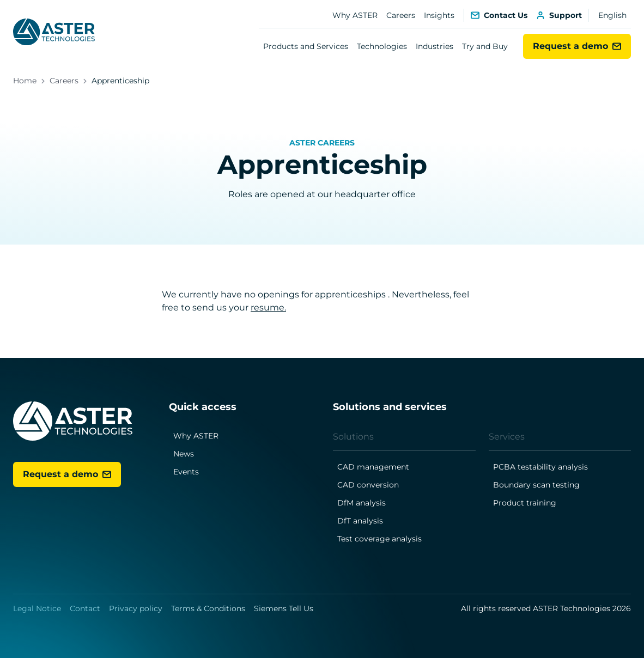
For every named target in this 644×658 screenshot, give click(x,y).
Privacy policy (136, 608)
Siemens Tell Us (284, 608)
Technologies (382, 46)
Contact (85, 608)
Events (186, 472)
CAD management (373, 467)
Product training (525, 503)
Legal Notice (37, 608)
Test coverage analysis (379, 539)
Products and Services (306, 46)
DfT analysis (360, 521)
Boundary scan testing (536, 485)
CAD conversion (368, 485)
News (184, 454)
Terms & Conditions (208, 608)
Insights (439, 15)
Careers (401, 15)
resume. (268, 307)
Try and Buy (485, 46)
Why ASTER (355, 15)
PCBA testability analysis (540, 467)
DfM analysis (362, 503)
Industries (435, 46)
